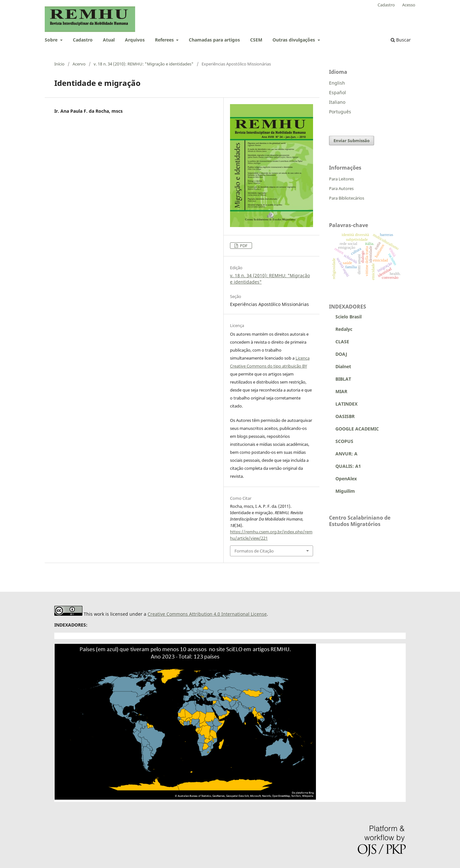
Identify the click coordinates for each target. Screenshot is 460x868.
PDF (243, 246)
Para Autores (341, 188)
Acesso (409, 5)
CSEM (256, 40)
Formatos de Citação (254, 551)
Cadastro (83, 40)
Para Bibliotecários (347, 198)
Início (59, 64)
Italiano (337, 102)
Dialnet (340, 366)
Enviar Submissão (352, 141)
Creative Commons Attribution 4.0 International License (207, 614)
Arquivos (135, 40)
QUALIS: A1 (345, 466)
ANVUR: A (343, 454)
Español (337, 92)
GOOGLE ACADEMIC (357, 429)
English (337, 83)
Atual (109, 40)
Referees (165, 40)
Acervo (79, 64)
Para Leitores (341, 179)
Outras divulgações (294, 40)
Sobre (52, 40)
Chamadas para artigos (214, 40)
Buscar (401, 40)
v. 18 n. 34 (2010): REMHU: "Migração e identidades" (144, 64)
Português (340, 112)
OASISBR (345, 416)
